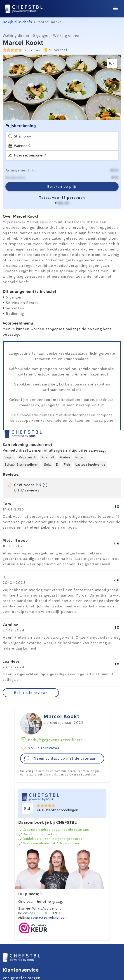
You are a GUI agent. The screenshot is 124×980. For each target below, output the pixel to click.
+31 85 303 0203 (47, 913)
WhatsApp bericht (47, 908)
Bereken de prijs (62, 187)
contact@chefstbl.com (49, 917)
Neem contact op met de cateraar (60, 758)
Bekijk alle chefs (18, 22)
